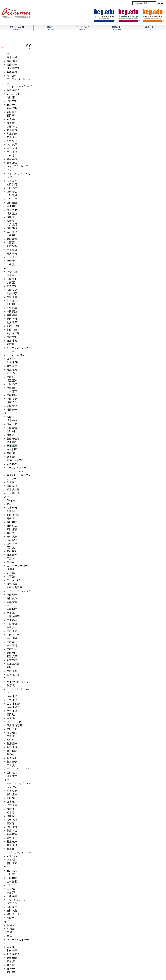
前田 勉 (11, 798)
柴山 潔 (11, 453)
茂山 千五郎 (13, 439)
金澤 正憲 (12, 297)
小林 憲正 (12, 391)
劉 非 (10, 936)
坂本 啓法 (12, 420)
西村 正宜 (12, 671)
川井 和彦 (12, 293)
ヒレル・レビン (15, 722)
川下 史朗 (12, 301)
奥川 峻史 (12, 253)
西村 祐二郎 (13, 675)
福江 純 (11, 740)
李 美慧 (11, 929)
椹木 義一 (12, 435)
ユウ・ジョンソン (16, 900)
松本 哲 (11, 812)
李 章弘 (11, 925)
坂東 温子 (12, 718)
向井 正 (11, 838)
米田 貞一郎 (13, 914)
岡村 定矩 (12, 246)
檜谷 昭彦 (12, 733)
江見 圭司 (12, 224)
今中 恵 (11, 155)
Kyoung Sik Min (15, 355)
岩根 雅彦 (12, 163)
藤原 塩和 (12, 758)
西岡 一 (11, 667)
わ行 (7, 943)
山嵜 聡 (11, 889)
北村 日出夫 (13, 326)
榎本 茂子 (12, 217)
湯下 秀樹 (12, 903)
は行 (7, 678)
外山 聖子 (12, 595)
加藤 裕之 (12, 290)
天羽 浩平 (12, 76)
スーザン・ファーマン (19, 468)
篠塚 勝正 (12, 457)
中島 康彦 (12, 631)
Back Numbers (83, 29)
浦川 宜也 (12, 213)
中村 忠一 (12, 642)
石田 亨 (11, 115)
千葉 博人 (12, 558)
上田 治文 (12, 188)
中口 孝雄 (12, 624)
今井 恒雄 (12, 148)
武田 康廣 (12, 529)
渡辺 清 (11, 961)
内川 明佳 (12, 206)
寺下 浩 (11, 577)
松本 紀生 (12, 816)
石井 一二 (12, 105)
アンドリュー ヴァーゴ (19, 86)
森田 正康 (12, 863)
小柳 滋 (11, 264)
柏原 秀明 (12, 286)
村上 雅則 (12, 849)
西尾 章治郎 (13, 664)
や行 (7, 867)
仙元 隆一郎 (13, 493)
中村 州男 (12, 638)
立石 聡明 (12, 551)
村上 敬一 (12, 842)
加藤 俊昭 (12, 279)
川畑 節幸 (12, 308)
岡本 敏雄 (12, 250)
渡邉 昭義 (12, 958)
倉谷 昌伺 (12, 366)
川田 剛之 (12, 304)
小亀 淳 (11, 377)
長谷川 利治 (13, 704)
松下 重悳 (12, 805)
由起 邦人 (12, 892)
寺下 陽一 (12, 573)
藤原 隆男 (12, 762)
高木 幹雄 (12, 508)
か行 (7, 268)
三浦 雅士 (12, 823)
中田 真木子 (13, 635)
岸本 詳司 (12, 315)
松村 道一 (12, 809)
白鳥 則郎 (12, 449)
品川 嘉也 (12, 446)
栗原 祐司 (12, 370)
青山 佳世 (12, 61)
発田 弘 (11, 714)
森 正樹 (11, 860)
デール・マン (14, 580)
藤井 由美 (12, 751)
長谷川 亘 (12, 711)
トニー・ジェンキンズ (19, 591)
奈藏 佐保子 (13, 616)
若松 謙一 (12, 947)
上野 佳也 (12, 199)
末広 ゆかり (13, 464)
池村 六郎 (12, 101)
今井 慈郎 (12, 145)
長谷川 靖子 (13, 707)
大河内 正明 (13, 232)
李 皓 (10, 932)
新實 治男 (12, 660)
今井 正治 (12, 152)
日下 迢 (11, 359)
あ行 (7, 54)
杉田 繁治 (12, 486)
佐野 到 (11, 431)
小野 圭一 (12, 261)
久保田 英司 (13, 362)
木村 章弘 (12, 337)
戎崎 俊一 (12, 221)
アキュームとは (17, 27)
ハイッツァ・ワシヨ (18, 682)
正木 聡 (11, 802)
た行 (7, 497)
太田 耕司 (12, 239)
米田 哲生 (12, 918)
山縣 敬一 (12, 885)
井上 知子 (12, 134)
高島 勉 (11, 511)
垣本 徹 (11, 275)
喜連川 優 (12, 341)
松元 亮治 (12, 820)
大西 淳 (11, 243)
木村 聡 (11, 344)
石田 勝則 (12, 112)
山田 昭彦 (12, 878)
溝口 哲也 (12, 827)
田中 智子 (12, 540)
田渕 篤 (11, 547)
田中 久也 (12, 544)
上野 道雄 (12, 195)
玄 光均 (11, 373)
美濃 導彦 (12, 831)
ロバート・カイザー (18, 940)
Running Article (116, 29)
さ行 (7, 413)
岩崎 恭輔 (12, 159)
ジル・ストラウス (16, 460)
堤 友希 (11, 562)
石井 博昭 (12, 108)
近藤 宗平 (12, 406)
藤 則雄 (11, 754)
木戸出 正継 (13, 333)
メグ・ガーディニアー (19, 852)
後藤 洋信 (12, 402)
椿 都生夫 (12, 569)
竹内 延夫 (12, 526)
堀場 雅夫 (12, 776)
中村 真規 (12, 645)
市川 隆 (11, 123)
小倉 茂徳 (12, 257)
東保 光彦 (12, 584)
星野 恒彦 (12, 773)
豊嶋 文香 (12, 602)
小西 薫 (11, 388)
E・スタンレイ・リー (19, 94)
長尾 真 (11, 613)
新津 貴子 (12, 656)
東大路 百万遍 (14, 725)
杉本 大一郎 (13, 489)
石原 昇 (11, 119)
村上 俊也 (12, 845)
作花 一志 (12, 424)
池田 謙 (11, 97)
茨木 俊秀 (12, 137)
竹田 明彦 (12, 522)
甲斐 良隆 (12, 272)
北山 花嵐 (12, 330)
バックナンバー (83, 27)
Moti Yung (12, 856)
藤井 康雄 (12, 747)
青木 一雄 (12, 57)
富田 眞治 (12, 598)
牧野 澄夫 (12, 794)
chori (9, 504)
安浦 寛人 (12, 871)
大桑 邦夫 (12, 235)
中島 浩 (11, 627)
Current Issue (50, 29)
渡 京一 (11, 969)
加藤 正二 (12, 282)
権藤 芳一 (12, 410)
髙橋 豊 (11, 518)
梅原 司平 (12, 181)
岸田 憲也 (12, 312)
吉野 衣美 (12, 911)
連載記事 (116, 27)
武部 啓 (11, 533)
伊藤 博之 (12, 126)
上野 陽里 (12, 203)
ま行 (7, 780)
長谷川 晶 (12, 696)
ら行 (7, 921)
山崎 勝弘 (12, 881)
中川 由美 (12, 620)
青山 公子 (12, 65)
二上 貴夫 (12, 765)
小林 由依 (12, 395)
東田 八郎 (12, 729)
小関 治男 (12, 384)
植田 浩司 (12, 184)
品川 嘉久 (12, 442)
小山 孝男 (12, 399)
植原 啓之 (12, 210)
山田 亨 (11, 874)
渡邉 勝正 (12, 965)
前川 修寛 (12, 791)
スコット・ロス (15, 471)
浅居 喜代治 (13, 68)
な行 (7, 606)
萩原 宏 (11, 685)
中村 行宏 (12, 649)
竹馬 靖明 (12, 555)
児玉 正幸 (12, 380)
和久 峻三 (12, 950)
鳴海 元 (11, 653)
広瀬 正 (11, 736)
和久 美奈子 (13, 954)
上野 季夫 (12, 192)
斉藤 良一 (12, 417)
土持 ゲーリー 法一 (17, 566)
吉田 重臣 (12, 907)
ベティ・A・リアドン (19, 769)
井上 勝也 (12, 130)
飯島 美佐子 (13, 90)
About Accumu (17, 29)
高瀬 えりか (13, 515)
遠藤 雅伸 (12, 228)
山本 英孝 (12, 896)
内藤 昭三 (12, 609)
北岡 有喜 (12, 319)
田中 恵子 (12, 537)
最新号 (50, 27)
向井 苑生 (12, 834)
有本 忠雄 (12, 72)
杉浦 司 (11, 482)
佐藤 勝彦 (12, 428)
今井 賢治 (12, 141)
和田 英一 (12, 972)
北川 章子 (12, 322)
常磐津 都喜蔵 (14, 587)
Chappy (11, 500)
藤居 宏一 (12, 744)
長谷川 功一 (13, 700)
